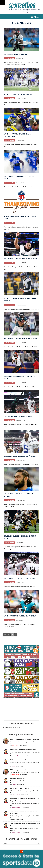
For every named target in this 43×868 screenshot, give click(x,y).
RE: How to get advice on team (19, 760)
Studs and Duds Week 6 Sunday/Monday (20, 578)
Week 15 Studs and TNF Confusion (18, 94)
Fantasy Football (10, 58)
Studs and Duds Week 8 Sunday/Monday (20, 456)
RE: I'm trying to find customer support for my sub (25, 739)
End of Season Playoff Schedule (19, 788)
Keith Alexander (16, 807)
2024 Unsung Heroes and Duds (16, 54)
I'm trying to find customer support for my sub (24, 749)
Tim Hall (14, 784)
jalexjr (14, 820)
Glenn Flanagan (16, 795)
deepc (14, 766)
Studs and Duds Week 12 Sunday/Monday (21, 259)
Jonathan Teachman (17, 756)
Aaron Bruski (16, 746)
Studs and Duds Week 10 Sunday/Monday (21, 338)
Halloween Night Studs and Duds (18, 416)
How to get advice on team (18, 778)
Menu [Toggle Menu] (35, 17)
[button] (2, 2)
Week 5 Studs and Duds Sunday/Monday (20, 616)
